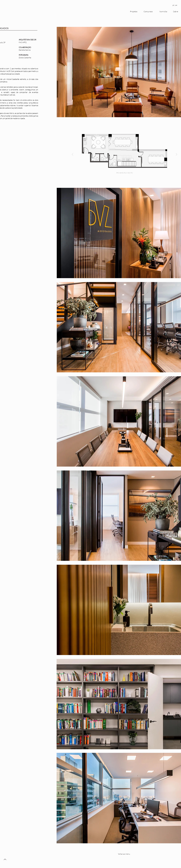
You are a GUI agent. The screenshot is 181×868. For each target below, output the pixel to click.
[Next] (176, 155)
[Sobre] (176, 12)
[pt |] (174, 5)
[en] (177, 5)
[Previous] (73, 155)
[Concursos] (148, 12)
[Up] (5, 859)
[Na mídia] (163, 12)
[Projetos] (134, 12)
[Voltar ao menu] (124, 854)
